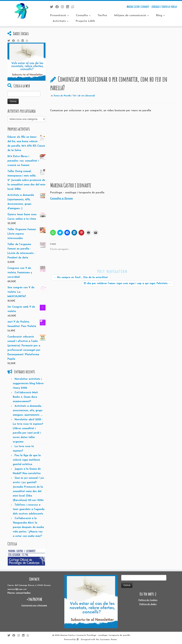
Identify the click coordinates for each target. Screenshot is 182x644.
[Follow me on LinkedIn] (69, 7)
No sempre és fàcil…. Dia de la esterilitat (81, 277)
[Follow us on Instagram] (64, 7)
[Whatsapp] (74, 7)
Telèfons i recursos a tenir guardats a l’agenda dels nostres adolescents (29, 509)
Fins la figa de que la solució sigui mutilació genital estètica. (27, 460)
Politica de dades (148, 604)
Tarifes (102, 15)
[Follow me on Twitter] (53, 7)
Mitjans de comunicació (131, 15)
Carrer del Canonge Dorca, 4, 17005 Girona (29, 585)
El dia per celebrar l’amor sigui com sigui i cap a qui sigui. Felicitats (127, 284)
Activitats (61, 21)
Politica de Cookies (148, 600)
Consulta (83, 15)
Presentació (59, 15)
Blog (160, 15)
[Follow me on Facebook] (58, 7)
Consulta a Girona (61, 199)
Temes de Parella (62, 96)
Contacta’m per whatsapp (34, 606)
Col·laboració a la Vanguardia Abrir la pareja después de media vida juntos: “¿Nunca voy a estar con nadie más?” (28, 527)
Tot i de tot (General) (84, 96)
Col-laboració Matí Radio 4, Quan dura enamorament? (25, 397)
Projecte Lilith (85, 21)
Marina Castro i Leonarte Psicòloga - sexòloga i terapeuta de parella (95, 635)
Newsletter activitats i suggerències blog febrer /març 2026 (28, 384)
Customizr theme (108, 640)
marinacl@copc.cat (17, 589)
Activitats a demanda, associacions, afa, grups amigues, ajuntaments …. (28, 411)
